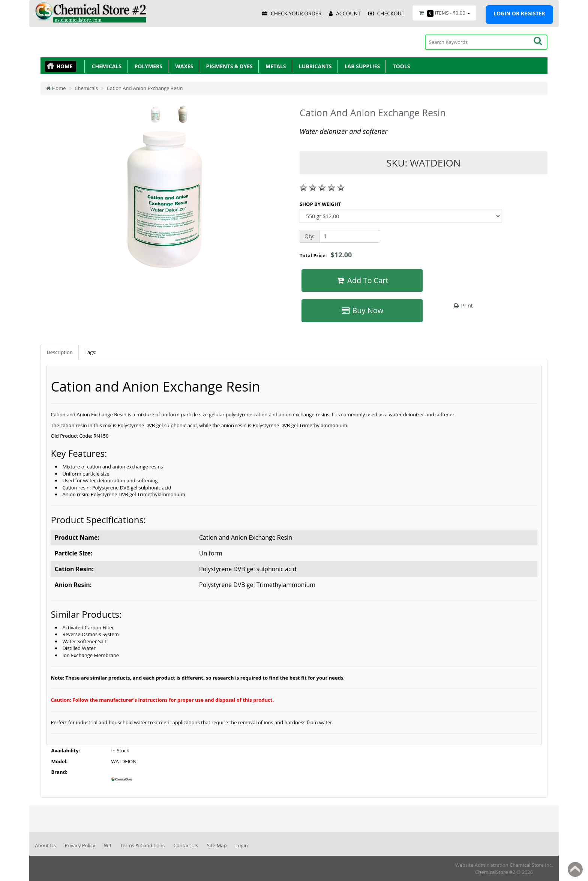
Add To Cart (362, 280)
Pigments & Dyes (228, 66)
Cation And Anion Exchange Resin (145, 88)
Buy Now (362, 310)
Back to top (575, 869)
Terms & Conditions (142, 845)
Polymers (147, 66)
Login (242, 845)
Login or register (519, 13)
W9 (107, 845)
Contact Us (186, 845)
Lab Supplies (361, 66)
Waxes (183, 66)
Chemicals (105, 66)
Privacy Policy (80, 845)
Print (463, 305)
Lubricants (314, 66)
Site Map (217, 845)
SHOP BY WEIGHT (320, 204)
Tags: (91, 352)
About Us (45, 845)
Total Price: (326, 255)
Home (64, 66)
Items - (444, 13)
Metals (274, 66)
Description (59, 352)
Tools (400, 66)
